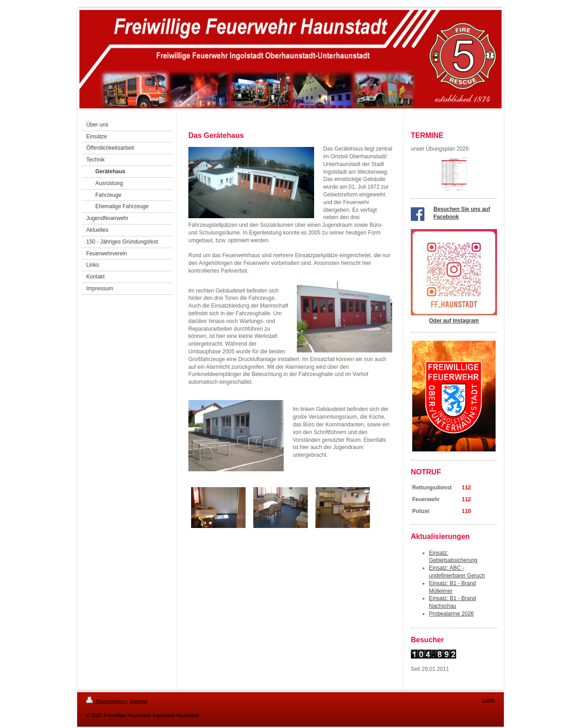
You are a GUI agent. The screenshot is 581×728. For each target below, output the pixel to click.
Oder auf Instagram (454, 321)
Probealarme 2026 (451, 614)
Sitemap (138, 701)
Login (489, 700)
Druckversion (106, 701)
